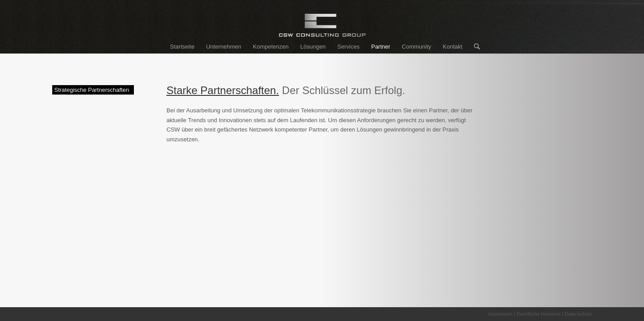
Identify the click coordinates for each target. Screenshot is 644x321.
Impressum (500, 314)
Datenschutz (578, 314)
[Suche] (474, 47)
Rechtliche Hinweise (538, 314)
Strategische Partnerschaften (92, 90)
